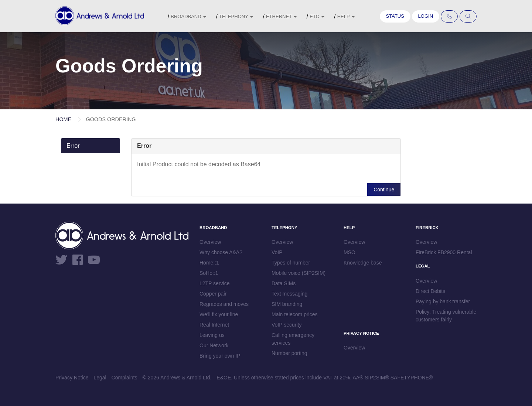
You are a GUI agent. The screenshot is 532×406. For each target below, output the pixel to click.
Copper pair (213, 294)
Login (426, 16)
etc (317, 16)
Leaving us (212, 335)
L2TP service (214, 283)
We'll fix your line (219, 314)
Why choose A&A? (221, 252)
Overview (210, 242)
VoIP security (287, 325)
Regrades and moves (224, 304)
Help (346, 16)
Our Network (214, 345)
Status (395, 16)
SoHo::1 (209, 273)
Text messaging (289, 294)
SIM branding (287, 304)
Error (73, 146)
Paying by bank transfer (443, 301)
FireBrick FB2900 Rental (444, 252)
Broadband (188, 16)
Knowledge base (363, 263)
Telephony (236, 16)
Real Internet (214, 325)
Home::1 (209, 263)
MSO (349, 252)
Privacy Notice (72, 378)
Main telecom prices (295, 314)
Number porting (289, 353)
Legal (100, 378)
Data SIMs (284, 283)
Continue (384, 190)
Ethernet (281, 16)
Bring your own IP (220, 356)
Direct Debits (430, 291)
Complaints (125, 378)
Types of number (291, 263)
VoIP (277, 252)
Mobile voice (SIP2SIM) (299, 273)
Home (63, 119)
